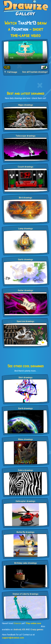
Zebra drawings (25, 470)
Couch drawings (25, 167)
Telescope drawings (26, 136)
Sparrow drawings (25, 321)
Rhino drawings (25, 439)
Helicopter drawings (25, 501)
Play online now (33, 623)
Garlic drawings (25, 260)
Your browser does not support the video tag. (25, 52)
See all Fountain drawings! (35, 72)
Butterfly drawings (25, 532)
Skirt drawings (25, 378)
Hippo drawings (26, 105)
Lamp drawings (26, 229)
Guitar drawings (25, 290)
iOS (24, 630)
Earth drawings (25, 408)
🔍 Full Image (11, 72)
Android (17, 630)
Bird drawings (25, 198)
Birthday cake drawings (26, 563)
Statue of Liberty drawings (25, 594)
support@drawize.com (13, 638)
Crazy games (37, 630)
